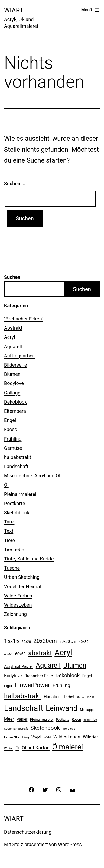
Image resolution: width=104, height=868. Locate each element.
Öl (6, 485)
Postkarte (15, 503)
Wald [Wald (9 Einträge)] (47, 737)
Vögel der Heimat (23, 587)
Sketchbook (17, 513)
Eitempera (15, 411)
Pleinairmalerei (20, 494)
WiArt (14, 10)
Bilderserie (16, 365)
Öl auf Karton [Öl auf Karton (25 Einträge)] (36, 748)
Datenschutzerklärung (28, 832)
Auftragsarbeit (19, 356)
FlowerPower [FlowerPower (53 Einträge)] (32, 685)
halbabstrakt (18, 457)
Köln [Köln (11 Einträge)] (91, 697)
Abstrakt (13, 328)
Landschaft (16, 466)
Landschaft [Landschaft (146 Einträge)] (24, 708)
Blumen (12, 374)
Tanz (9, 522)
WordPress (70, 844)
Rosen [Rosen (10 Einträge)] (76, 720)
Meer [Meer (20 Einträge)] (9, 719)
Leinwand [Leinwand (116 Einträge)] (62, 708)
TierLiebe (14, 550)
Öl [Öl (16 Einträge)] (17, 748)
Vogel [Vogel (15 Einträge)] (36, 737)
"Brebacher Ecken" (24, 319)
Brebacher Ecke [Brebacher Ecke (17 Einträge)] (39, 676)
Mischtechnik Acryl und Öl (32, 476)
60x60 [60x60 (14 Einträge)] (20, 654)
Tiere (9, 540)
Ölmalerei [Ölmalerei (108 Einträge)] (67, 747)
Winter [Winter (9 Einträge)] (9, 748)
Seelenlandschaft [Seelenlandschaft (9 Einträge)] (16, 729)
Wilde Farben (18, 596)
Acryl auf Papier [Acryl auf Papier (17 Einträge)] (19, 666)
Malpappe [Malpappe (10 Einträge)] (87, 710)
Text (9, 531)
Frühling (13, 439)
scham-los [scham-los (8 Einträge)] (90, 720)
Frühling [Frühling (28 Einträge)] (61, 685)
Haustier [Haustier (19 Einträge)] (52, 697)
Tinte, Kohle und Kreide (29, 559)
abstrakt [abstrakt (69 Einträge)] (40, 653)
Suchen (12, 277)
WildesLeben (18, 605)
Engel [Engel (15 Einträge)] (87, 676)
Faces (11, 429)
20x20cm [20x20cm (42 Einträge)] (45, 641)
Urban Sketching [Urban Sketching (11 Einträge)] (17, 737)
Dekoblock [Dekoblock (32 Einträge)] (68, 675)
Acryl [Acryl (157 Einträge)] (63, 653)
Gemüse (13, 448)
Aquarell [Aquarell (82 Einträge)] (48, 665)
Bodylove (14, 383)
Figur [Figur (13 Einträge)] (8, 686)
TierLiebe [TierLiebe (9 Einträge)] (69, 729)
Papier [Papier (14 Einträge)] (22, 719)
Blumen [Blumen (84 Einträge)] (75, 665)
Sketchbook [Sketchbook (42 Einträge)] (45, 728)
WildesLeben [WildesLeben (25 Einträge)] (67, 737)
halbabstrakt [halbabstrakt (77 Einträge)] (23, 696)
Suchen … (14, 183)
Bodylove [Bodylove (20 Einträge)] (13, 676)
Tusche (12, 568)
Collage (12, 393)
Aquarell (13, 347)
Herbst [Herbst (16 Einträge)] (69, 697)
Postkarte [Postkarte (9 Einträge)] (63, 720)
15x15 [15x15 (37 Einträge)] (12, 641)
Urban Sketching (22, 577)
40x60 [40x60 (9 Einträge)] (8, 654)
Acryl (9, 337)
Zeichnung (15, 614)
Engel (10, 420)
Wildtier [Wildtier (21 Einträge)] (90, 737)
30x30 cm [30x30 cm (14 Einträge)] (68, 641)
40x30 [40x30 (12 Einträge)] (84, 642)
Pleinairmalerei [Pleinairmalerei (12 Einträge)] (42, 719)
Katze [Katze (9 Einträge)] (81, 697)
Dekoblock (15, 402)
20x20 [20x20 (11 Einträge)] (26, 642)
